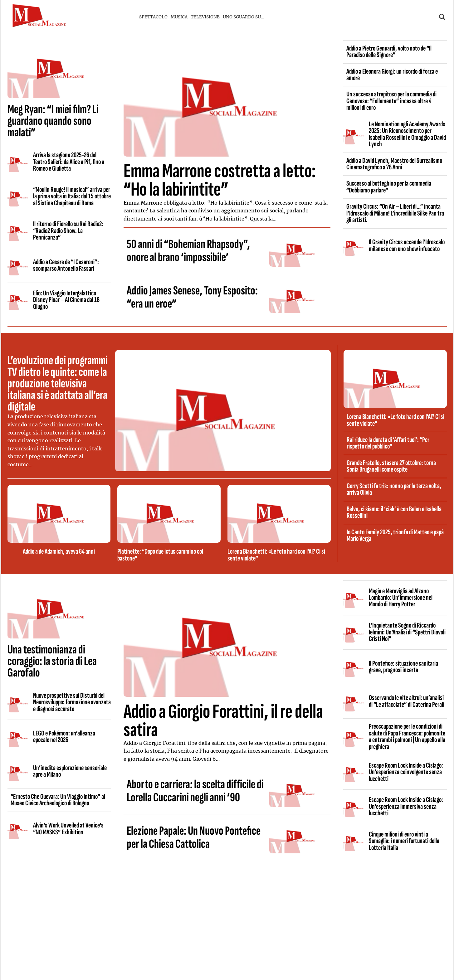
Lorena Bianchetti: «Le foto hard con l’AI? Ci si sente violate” (276, 555)
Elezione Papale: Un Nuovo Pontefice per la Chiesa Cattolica (194, 837)
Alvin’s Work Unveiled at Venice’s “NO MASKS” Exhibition (68, 829)
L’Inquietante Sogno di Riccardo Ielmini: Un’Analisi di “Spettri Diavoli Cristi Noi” (407, 632)
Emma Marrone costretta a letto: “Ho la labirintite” (220, 180)
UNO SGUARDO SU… (244, 17)
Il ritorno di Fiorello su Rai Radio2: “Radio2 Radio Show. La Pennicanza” (68, 231)
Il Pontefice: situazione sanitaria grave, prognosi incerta (403, 667)
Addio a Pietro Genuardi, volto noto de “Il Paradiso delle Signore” (389, 52)
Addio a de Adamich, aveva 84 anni (59, 551)
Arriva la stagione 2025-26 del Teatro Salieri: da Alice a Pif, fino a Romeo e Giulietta (69, 162)
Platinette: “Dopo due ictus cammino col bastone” (160, 555)
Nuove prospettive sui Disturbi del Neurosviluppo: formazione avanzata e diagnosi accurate (72, 702)
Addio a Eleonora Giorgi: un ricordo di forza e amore (392, 75)
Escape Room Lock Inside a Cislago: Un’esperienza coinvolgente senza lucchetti (406, 772)
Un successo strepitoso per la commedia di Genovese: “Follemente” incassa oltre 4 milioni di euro (391, 101)
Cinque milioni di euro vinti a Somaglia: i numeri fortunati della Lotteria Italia (404, 841)
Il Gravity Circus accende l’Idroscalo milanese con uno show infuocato (407, 245)
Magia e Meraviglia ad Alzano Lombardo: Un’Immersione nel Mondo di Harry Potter (401, 598)
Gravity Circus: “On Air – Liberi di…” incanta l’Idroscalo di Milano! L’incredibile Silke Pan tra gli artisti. (395, 213)
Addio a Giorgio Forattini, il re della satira (223, 721)
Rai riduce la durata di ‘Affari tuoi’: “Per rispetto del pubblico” (388, 443)
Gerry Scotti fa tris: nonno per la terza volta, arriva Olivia (394, 489)
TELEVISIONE (205, 17)
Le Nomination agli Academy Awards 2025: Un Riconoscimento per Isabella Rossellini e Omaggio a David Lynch (407, 134)
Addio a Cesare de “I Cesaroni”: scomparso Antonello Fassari (66, 265)
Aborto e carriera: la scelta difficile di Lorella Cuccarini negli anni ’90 (195, 791)
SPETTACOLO (153, 17)
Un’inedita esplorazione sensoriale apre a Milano (70, 771)
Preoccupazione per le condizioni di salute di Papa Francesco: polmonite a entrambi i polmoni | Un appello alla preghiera (407, 736)
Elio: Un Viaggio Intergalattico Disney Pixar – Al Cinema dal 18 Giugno (66, 300)
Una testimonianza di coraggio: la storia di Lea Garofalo (52, 661)
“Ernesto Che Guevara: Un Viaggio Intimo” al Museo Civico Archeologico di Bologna (58, 800)
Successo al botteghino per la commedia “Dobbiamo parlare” (389, 187)
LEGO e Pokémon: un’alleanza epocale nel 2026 (64, 737)
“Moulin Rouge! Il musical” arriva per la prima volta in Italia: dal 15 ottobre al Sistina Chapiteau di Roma (72, 196)
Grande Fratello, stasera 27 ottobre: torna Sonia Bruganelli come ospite (391, 466)
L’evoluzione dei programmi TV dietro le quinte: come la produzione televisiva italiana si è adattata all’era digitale (58, 384)
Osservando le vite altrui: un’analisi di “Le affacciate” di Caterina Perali (407, 701)
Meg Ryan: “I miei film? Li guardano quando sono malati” (53, 121)
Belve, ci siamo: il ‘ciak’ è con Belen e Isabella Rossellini (394, 512)
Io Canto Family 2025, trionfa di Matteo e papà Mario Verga (395, 535)
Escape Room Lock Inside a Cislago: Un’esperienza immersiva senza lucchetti (406, 806)
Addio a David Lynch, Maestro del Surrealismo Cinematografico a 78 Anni (394, 164)
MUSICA (179, 17)
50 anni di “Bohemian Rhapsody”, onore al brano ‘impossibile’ (188, 251)
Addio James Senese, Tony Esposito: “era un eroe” (192, 297)
